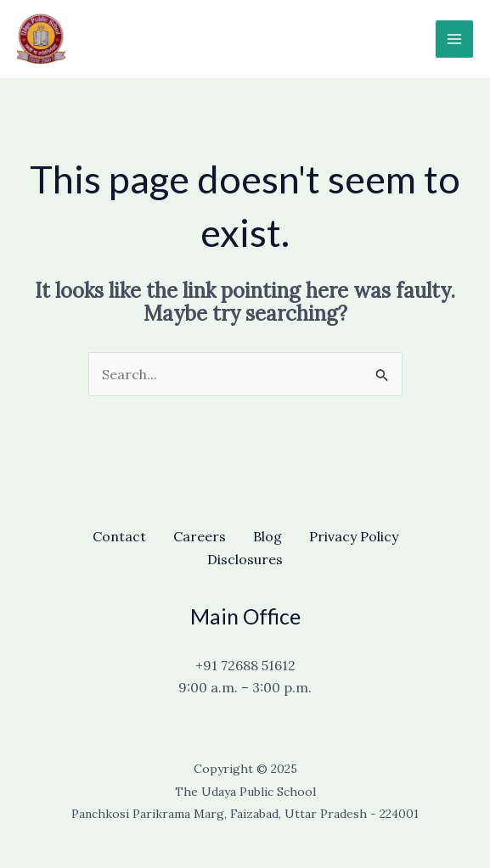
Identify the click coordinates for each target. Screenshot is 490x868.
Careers (200, 536)
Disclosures (245, 559)
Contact (119, 536)
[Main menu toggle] (454, 39)
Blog (268, 536)
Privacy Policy (354, 536)
